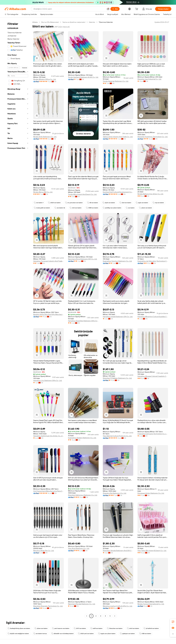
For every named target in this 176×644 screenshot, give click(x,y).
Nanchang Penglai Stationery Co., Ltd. (82, 604)
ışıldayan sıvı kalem (127, 634)
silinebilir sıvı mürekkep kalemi (62, 634)
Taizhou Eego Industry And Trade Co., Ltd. (118, 137)
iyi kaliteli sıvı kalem (151, 628)
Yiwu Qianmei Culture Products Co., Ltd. (117, 436)
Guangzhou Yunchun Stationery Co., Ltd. (117, 261)
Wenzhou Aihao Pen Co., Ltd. (44, 551)
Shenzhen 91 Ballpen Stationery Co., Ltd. (117, 378)
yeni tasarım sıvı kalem (61, 628)
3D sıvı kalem (93, 203)
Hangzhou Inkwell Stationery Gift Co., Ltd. (118, 317)
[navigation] (18, 319)
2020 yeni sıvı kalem (86, 634)
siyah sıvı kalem (109, 203)
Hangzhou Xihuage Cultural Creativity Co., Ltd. (153, 376)
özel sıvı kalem (125, 203)
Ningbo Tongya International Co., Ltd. (151, 604)
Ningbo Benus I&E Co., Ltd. (43, 192)
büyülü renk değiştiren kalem (18, 634)
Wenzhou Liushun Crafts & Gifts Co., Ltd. (118, 606)
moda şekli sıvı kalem (42, 208)
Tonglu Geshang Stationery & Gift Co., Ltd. (83, 77)
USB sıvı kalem (145, 634)
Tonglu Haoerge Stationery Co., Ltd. (116, 81)
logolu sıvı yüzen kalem (107, 634)
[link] (173, 622)
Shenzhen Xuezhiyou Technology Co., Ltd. (153, 137)
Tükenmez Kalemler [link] (106, 22)
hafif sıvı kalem (96, 628)
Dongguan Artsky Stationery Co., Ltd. (151, 493)
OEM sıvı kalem (92, 208)
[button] (108, 9)
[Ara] (115, 9)
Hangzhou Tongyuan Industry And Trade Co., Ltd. (49, 261)
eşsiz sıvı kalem (142, 203)
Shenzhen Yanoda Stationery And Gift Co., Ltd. (118, 551)
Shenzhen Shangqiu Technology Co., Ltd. (48, 606)
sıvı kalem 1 (39, 203)
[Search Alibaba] (69, 9)
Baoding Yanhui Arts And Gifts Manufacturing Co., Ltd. (49, 314)
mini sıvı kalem (76, 208)
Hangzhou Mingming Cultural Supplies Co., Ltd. (153, 317)
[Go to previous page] (87, 616)
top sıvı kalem (158, 203)
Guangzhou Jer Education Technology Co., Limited (153, 261)
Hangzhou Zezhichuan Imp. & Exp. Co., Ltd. (49, 436)
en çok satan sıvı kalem (74, 203)
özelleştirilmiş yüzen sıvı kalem (19, 628)
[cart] (137, 9)
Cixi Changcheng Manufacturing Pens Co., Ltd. (49, 491)
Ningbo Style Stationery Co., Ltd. (45, 137)
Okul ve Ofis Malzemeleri (50, 22)
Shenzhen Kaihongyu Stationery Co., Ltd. (83, 495)
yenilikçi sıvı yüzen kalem (112, 208)
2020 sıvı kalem (54, 203)
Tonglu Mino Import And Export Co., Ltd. (82, 194)
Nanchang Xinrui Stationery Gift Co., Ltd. (83, 259)
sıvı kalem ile (60, 208)
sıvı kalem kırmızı (40, 634)
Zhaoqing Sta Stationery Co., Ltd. (115, 493)
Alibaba (35, 22)
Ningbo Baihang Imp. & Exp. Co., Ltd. (150, 194)
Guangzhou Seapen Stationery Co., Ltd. (82, 438)
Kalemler (92, 22)
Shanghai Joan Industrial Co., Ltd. (149, 79)
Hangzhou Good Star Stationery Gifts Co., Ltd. (83, 321)
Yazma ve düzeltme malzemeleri (74, 22)
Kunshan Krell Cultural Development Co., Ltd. (118, 192)
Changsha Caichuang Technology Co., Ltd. (153, 434)
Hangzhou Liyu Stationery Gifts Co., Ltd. (48, 380)
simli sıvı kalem (133, 628)
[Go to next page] (115, 616)
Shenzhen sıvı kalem (115, 628)
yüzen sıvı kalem (145, 208)
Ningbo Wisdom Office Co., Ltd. (45, 79)
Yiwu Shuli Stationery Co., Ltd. (79, 548)
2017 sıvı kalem (80, 628)
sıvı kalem (130, 208)
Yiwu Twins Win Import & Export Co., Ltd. (152, 551)
